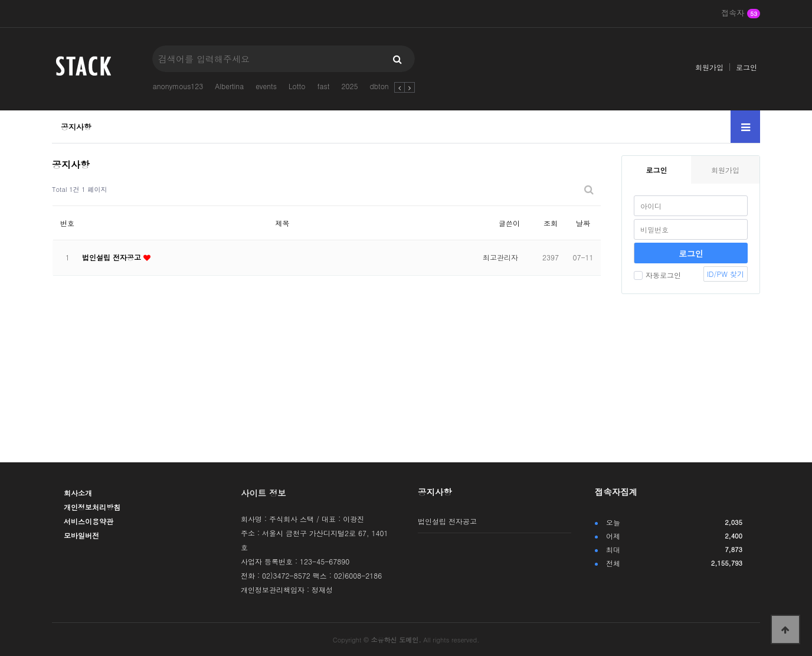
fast (323, 86)
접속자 (741, 14)
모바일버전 (81, 535)
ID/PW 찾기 (726, 274)
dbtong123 (387, 86)
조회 (551, 223)
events (266, 86)
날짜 (583, 223)
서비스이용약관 (89, 521)
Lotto (297, 86)
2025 (349, 86)
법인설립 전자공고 (113, 257)
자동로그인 (657, 275)
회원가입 (709, 67)
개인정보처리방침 (92, 507)
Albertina (229, 86)
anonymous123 (178, 86)
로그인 (746, 67)
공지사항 (76, 127)
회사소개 (78, 493)
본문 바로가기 (0, 0)
